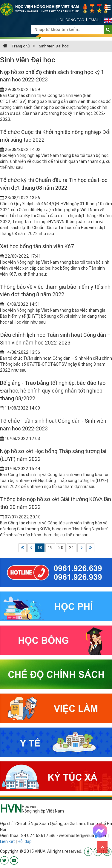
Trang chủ (16, 46)
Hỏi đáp (25, 841)
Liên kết (7, 841)
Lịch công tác (70, 20)
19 (50, 548)
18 (40, 548)
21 (72, 548)
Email (94, 20)
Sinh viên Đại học (54, 46)
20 (61, 548)
